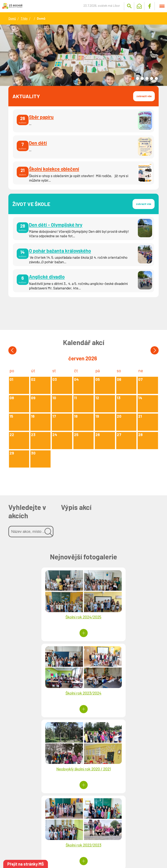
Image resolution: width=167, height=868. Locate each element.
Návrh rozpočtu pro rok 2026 (113, 804)
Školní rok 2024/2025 (46, 618)
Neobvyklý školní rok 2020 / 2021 (46, 693)
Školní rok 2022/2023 (121, 693)
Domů (12, 18)
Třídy (24, 18)
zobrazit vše (144, 96)
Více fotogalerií (83, 729)
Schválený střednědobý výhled (109, 834)
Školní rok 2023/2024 (121, 618)
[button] (133, 78)
